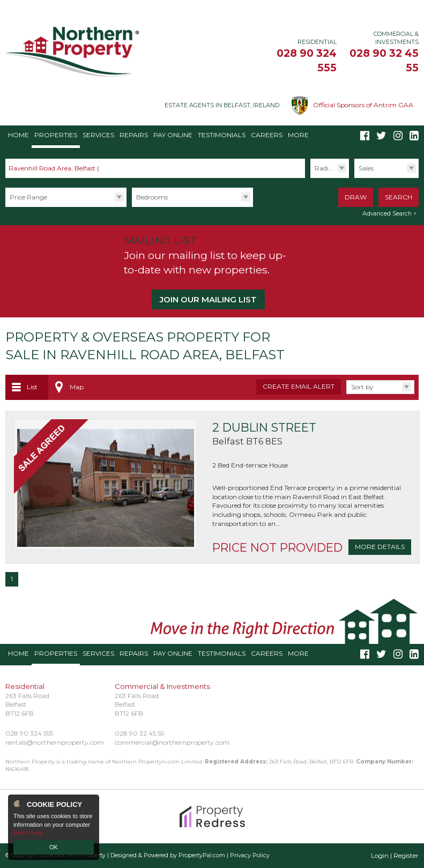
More (298, 135)
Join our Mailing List (208, 299)
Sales (366, 168)
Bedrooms (152, 197)
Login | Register (395, 855)
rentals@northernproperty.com (55, 742)
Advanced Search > (389, 214)
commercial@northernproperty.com (172, 742)
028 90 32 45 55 (139, 733)
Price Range (28, 197)
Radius (325, 168)
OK (54, 847)
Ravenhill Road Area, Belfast (57, 168)
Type (354, 178)
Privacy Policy (250, 855)
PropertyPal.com (202, 855)
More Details (380, 547)
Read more (28, 833)
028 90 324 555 (29, 733)
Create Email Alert (299, 386)
